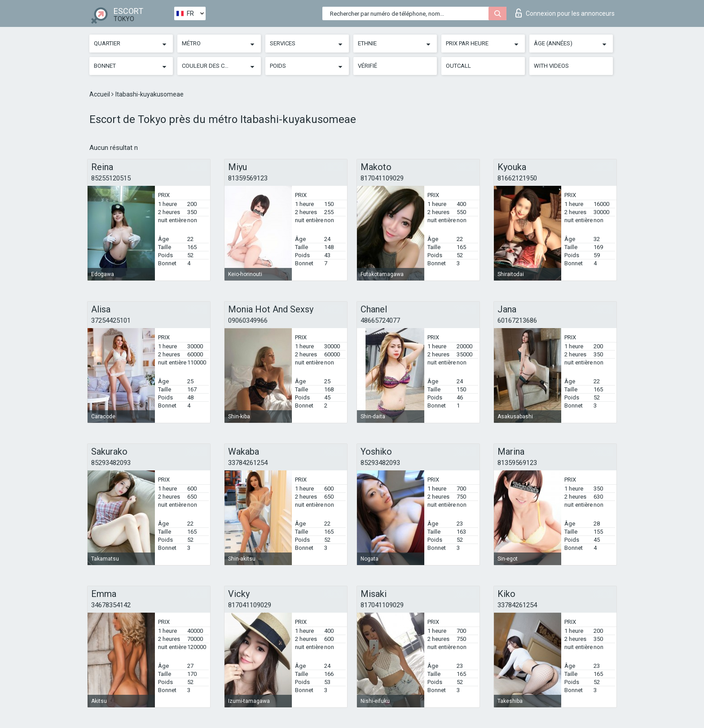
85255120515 (111, 178)
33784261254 (248, 463)
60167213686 (517, 320)
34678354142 (111, 605)
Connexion (565, 13)
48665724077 (380, 320)
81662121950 (517, 178)
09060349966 (248, 320)
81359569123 (248, 178)
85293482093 (111, 463)
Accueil (100, 94)
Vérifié (367, 66)
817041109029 (382, 178)
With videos (551, 66)
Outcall (458, 66)
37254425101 (111, 320)
